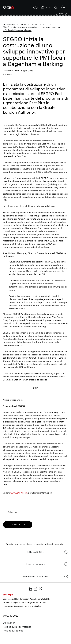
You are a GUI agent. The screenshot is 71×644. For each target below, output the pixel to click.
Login (61, 13)
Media (23, 24)
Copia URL (17, 525)
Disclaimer (9, 623)
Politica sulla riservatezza (17, 627)
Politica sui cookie (13, 631)
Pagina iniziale (9, 24)
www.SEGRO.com (19, 493)
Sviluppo (12, 512)
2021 (45, 24)
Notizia (34, 24)
